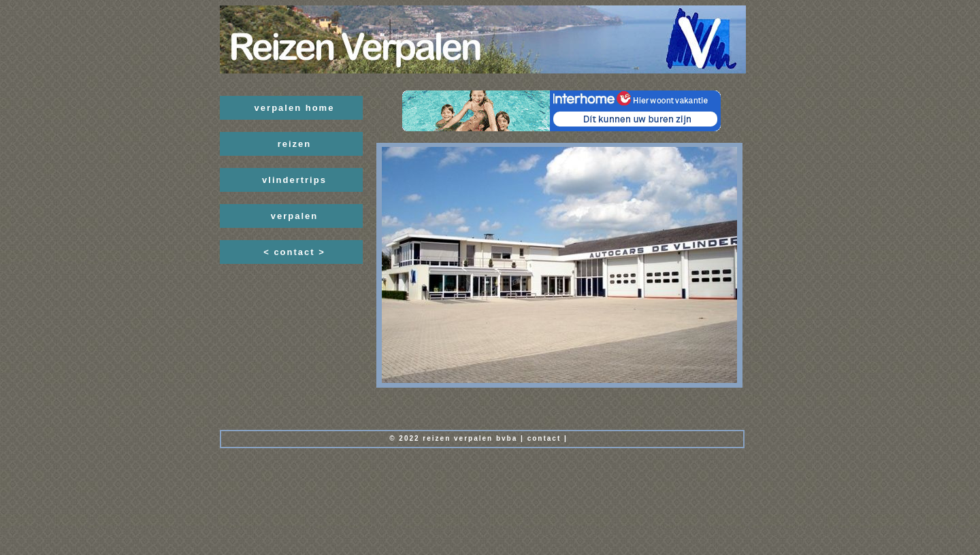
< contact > (294, 252)
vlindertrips (294, 180)
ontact (546, 438)
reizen (295, 144)
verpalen (294, 216)
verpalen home (295, 108)
